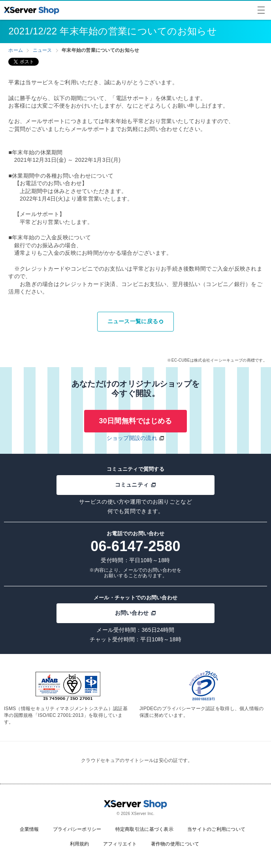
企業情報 (29, 829)
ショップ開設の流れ (132, 438)
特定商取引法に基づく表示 (144, 829)
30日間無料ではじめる (135, 421)
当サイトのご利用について (216, 829)
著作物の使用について (175, 844)
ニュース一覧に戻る (136, 321)
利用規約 (80, 844)
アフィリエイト (120, 844)
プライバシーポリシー (77, 829)
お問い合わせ (136, 613)
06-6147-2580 (135, 546)
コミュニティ (136, 485)
